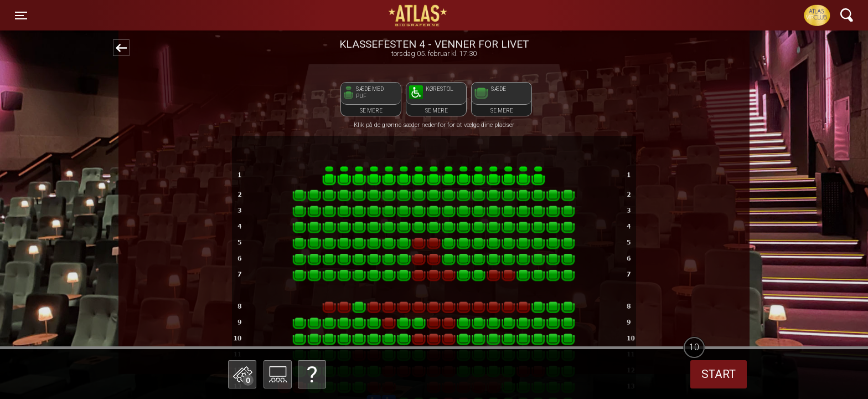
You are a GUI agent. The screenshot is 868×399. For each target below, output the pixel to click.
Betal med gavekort (309, 319)
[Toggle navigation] (21, 16)
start (719, 374)
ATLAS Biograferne (418, 16)
